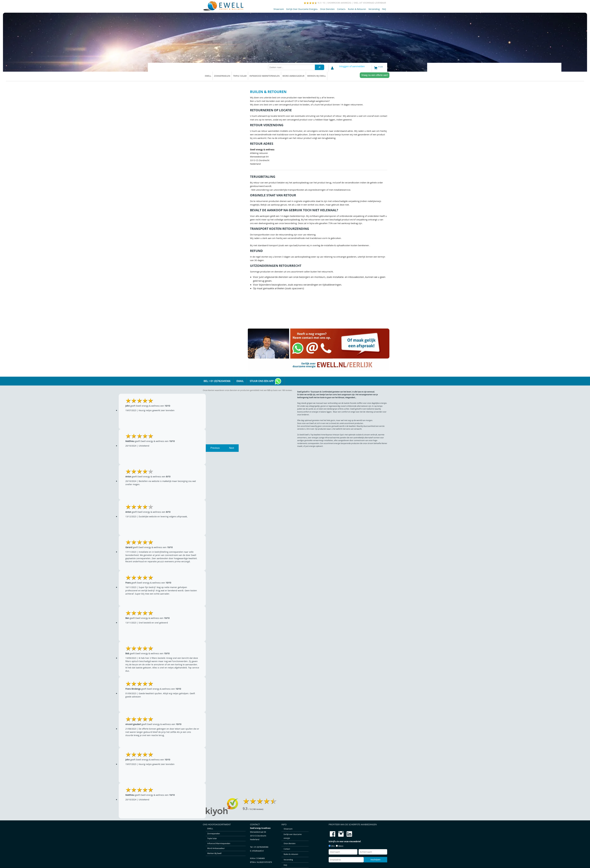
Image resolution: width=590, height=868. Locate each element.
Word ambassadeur (293, 76)
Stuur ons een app (266, 381)
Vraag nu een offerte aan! (375, 75)
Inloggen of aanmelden (352, 66)
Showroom (279, 9)
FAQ (384, 9)
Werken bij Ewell (317, 76)
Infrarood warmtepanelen (265, 76)
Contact (341, 9)
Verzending (374, 9)
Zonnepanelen (222, 76)
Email (240, 381)
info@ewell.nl (258, 851)
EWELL (208, 76)
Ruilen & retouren (357, 9)
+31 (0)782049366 (261, 847)
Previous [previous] (215, 448)
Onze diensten (327, 9)
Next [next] (232, 448)
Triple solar (240, 76)
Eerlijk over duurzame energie (302, 9)
